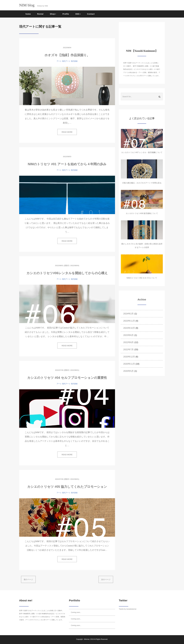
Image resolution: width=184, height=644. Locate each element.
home (28, 14)
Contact (91, 14)
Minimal (87, 639)
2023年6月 (128, 335)
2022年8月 (128, 342)
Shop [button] (53, 14)
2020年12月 (129, 357)
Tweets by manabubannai (128, 609)
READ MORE (67, 132)
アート (59, 61)
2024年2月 (128, 314)
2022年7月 (128, 350)
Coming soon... (76, 612)
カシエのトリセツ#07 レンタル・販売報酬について (142, 152)
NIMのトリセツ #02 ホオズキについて (142, 278)
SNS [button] (78, 14)
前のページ (28, 579)
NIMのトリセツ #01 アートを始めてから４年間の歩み (67, 164)
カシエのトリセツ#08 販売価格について (142, 213)
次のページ (106, 579)
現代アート (66, 61)
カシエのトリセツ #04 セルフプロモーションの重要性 (67, 378)
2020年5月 (128, 371)
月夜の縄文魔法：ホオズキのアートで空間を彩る (142, 183)
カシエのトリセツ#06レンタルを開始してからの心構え (67, 273)
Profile (66, 14)
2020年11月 (129, 364)
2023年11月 (129, 321)
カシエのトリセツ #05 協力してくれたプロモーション (67, 487)
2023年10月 (129, 328)
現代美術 (74, 61)
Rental (40, 14)
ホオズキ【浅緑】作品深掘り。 (67, 55)
